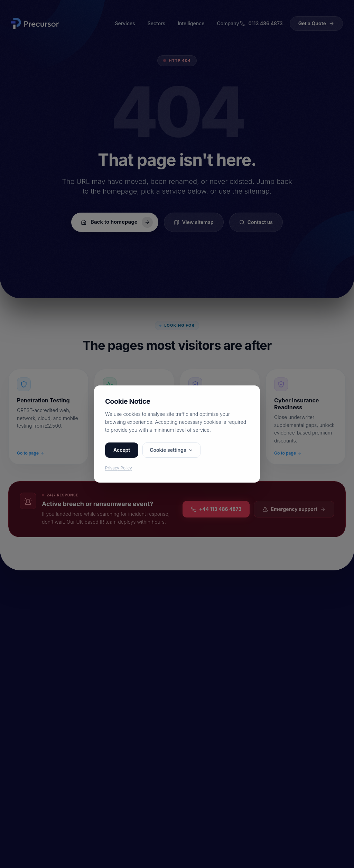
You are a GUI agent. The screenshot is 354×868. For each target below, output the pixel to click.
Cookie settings (171, 450)
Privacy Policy (119, 468)
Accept (122, 450)
